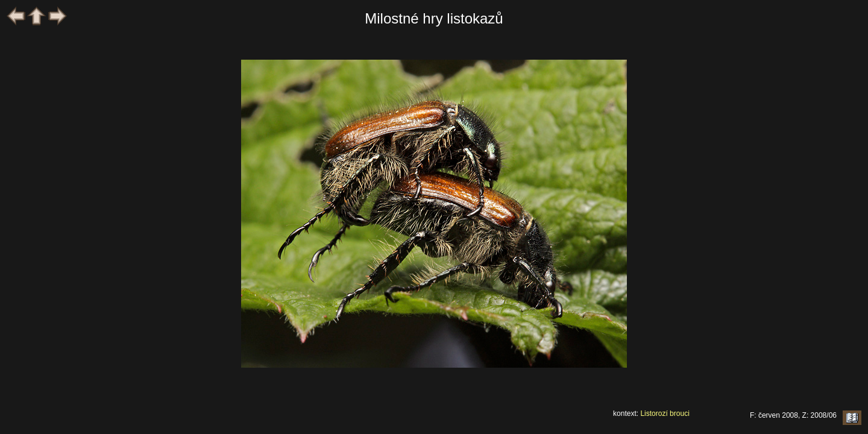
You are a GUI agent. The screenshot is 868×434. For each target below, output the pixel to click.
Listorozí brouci (665, 414)
